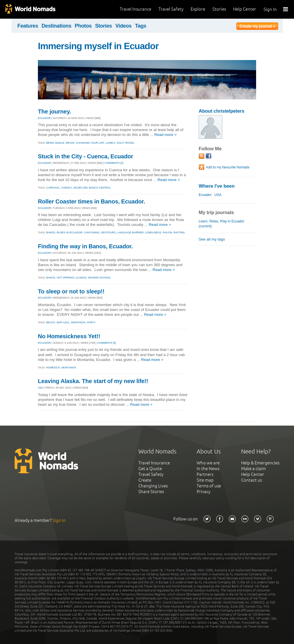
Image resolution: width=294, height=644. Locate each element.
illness (81, 278)
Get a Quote (150, 469)
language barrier (130, 232)
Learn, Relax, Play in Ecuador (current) (222, 224)
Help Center (245, 9)
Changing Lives (153, 486)
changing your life (90, 143)
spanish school (99, 278)
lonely (111, 143)
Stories (219, 9)
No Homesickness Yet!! (69, 336)
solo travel (125, 143)
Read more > (166, 135)
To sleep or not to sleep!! (71, 291)
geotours (108, 232)
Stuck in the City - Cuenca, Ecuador (86, 156)
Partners (205, 474)
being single (55, 143)
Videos (124, 26)
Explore (198, 9)
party (91, 322)
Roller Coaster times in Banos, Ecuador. (91, 201)
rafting (179, 232)
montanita (78, 322)
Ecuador (205, 195)
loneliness (153, 232)
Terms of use (209, 486)
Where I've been (217, 186)
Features (28, 26)
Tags (141, 26)
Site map (205, 480)
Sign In (270, 9)
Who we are (208, 463)
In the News (208, 469)
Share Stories (151, 492)
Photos (83, 26)
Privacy (204, 492)
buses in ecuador (69, 232)
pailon (167, 232)
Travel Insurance (136, 9)
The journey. (54, 112)
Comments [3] (106, 343)
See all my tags (212, 239)
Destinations (57, 26)
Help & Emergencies (260, 463)
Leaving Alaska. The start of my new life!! (93, 381)
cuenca (67, 188)
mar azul (63, 322)
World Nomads (30, 9)
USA (40, 388)
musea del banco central (92, 188)
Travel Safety (171, 9)
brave (70, 143)
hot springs (65, 278)
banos (51, 232)
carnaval (53, 188)
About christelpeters (222, 111)
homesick (53, 368)
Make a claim (254, 469)
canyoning (92, 232)
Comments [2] (114, 163)
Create (145, 480)
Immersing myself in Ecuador (98, 46)
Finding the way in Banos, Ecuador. (85, 246)
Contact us (252, 480)
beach (51, 322)
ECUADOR (44, 118)
